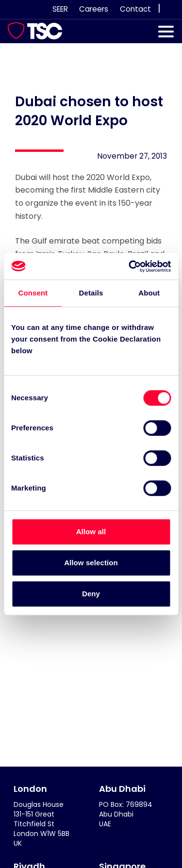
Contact (135, 9)
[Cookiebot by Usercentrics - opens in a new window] (130, 266)
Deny (91, 594)
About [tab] (149, 293)
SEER (60, 9)
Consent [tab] (33, 293)
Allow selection (91, 563)
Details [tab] (91, 293)
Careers (94, 9)
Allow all (91, 532)
